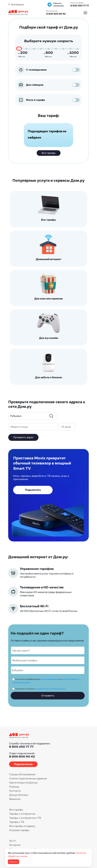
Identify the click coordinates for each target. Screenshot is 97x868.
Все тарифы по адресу (22, 826)
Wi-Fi (13, 841)
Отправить (48, 696)
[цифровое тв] (74, 70)
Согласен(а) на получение (41, 689)
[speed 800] (63, 49)
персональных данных (49, 679)
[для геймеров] (74, 85)
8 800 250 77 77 (21, 747)
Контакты (15, 791)
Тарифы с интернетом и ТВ (25, 818)
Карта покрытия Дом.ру (23, 783)
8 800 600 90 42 (56, 14)
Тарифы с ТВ (17, 822)
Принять (13, 862)
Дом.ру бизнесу (19, 795)
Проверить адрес (23, 437)
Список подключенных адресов (28, 778)
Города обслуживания (22, 774)
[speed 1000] (78, 49)
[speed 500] (41, 49)
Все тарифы (16, 810)
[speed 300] (26, 49)
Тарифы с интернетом (22, 814)
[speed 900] (71, 49)
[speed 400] (34, 49)
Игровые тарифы (19, 830)
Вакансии (15, 799)
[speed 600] (48, 49)
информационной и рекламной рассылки (50, 689)
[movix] (74, 100)
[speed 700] (56, 49)
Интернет (15, 845)
